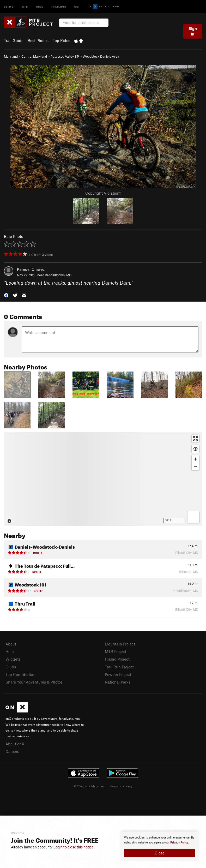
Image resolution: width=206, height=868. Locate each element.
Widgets (13, 659)
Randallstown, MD (58, 275)
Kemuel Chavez (31, 269)
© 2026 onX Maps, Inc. (89, 786)
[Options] (193, 517)
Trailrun (59, 6)
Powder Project (118, 674)
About (11, 644)
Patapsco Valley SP (65, 56)
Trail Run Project (119, 667)
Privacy (128, 786)
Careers (12, 751)
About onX (15, 744)
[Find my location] (195, 449)
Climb (9, 6)
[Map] (103, 479)
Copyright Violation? (103, 193)
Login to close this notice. (74, 847)
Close (160, 853)
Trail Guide (14, 40)
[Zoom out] (195, 467)
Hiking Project (117, 659)
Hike (40, 6)
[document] (160, 846)
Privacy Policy (179, 843)
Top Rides (61, 40)
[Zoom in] (195, 459)
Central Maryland (34, 56)
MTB (25, 6)
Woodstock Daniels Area (101, 56)
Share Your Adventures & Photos (34, 682)
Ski (77, 6)
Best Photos (38, 40)
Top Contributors (20, 674)
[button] (6, 295)
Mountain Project (120, 644)
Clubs (11, 667)
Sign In (193, 31)
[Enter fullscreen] (195, 439)
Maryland (11, 56)
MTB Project (116, 651)
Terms (114, 786)
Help (10, 651)
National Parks (118, 682)
